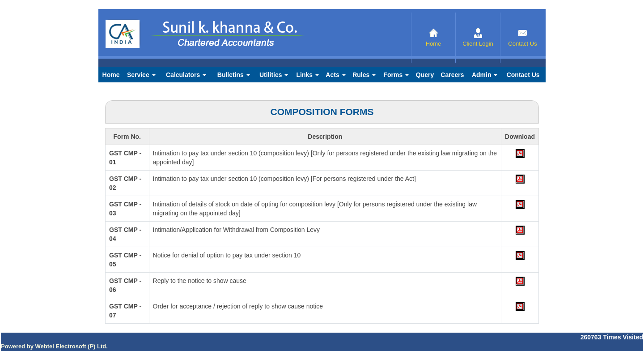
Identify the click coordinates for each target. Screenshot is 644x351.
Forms (396, 75)
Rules (364, 75)
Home (434, 38)
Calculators (186, 75)
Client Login (478, 38)
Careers (452, 75)
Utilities (274, 75)
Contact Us (522, 38)
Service (141, 75)
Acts (335, 75)
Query (425, 75)
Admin (485, 75)
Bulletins (234, 75)
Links (308, 75)
